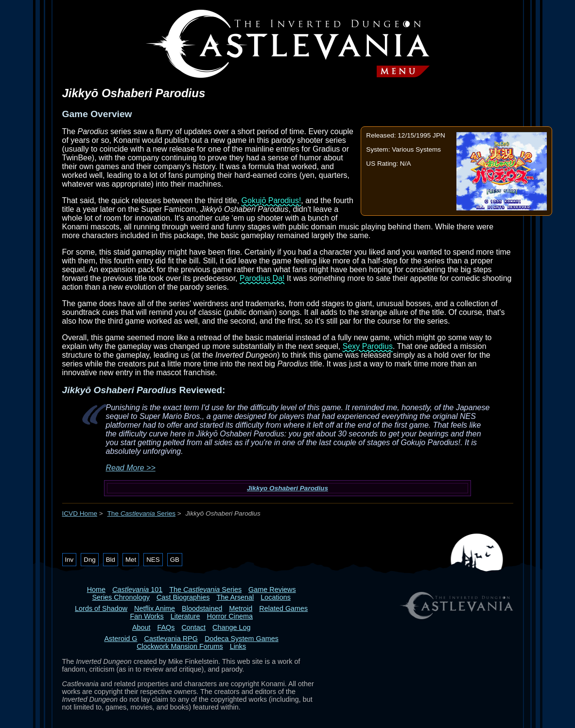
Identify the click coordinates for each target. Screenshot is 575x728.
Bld (111, 560)
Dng (89, 560)
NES (153, 560)
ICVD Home (80, 513)
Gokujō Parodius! (271, 200)
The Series (142, 513)
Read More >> (131, 468)
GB (175, 560)
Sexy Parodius (368, 346)
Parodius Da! (262, 278)
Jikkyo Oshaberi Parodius (287, 488)
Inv (70, 560)
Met (131, 560)
